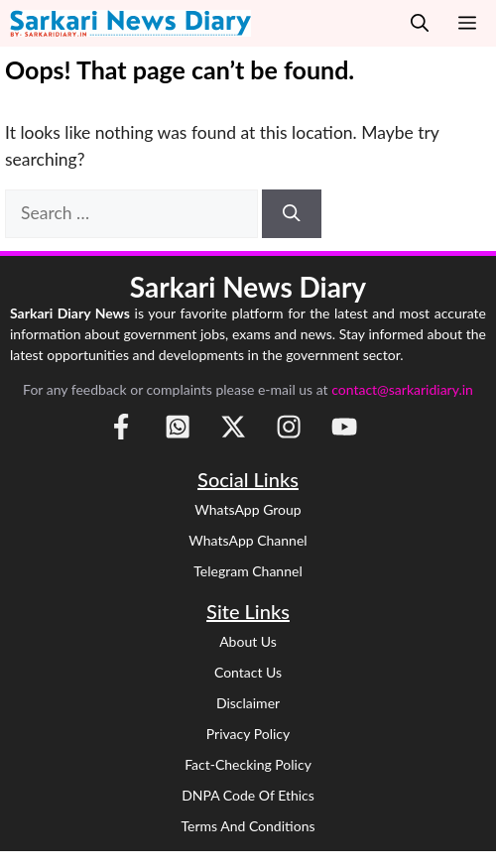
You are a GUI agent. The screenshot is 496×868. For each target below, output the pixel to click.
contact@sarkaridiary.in (402, 389)
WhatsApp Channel (248, 540)
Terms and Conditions (248, 826)
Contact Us (248, 672)
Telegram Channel (248, 571)
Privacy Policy (248, 734)
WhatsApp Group (248, 509)
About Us (248, 641)
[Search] (292, 213)
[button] (420, 23)
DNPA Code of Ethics (248, 795)
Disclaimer (248, 703)
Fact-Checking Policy (248, 764)
